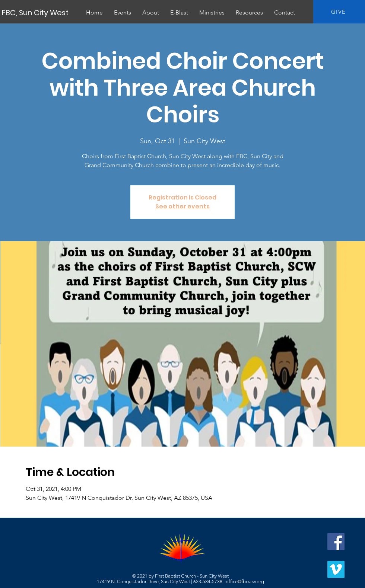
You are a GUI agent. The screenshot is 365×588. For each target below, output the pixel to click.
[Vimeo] (336, 569)
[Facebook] (336, 541)
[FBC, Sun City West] (36, 13)
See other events (182, 206)
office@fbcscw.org (245, 581)
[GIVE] (339, 12)
